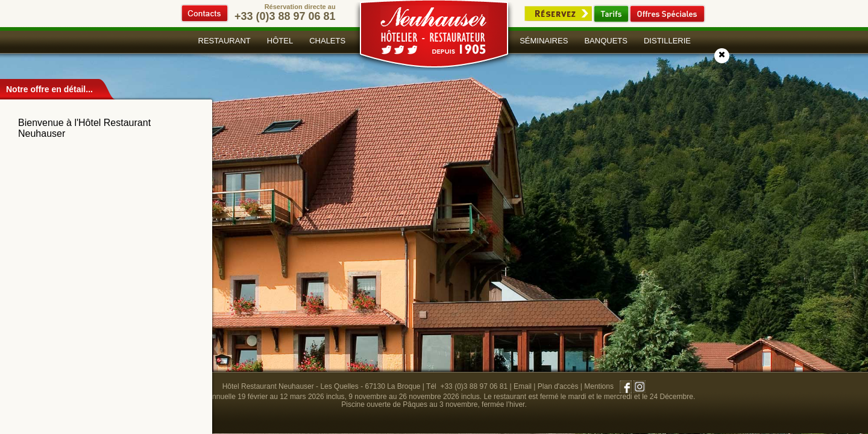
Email (523, 386)
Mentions (599, 386)
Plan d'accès (558, 386)
